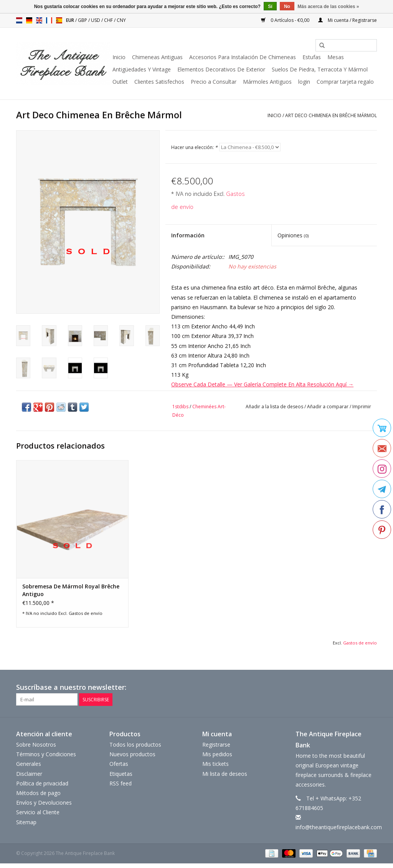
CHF (109, 20)
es (59, 20)
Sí (270, 7)
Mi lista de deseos (225, 773)
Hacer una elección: (194, 147)
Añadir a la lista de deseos (274, 407)
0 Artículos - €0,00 (286, 20)
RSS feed (121, 783)
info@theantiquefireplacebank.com (339, 827)
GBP (83, 20)
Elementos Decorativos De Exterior (221, 69)
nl (19, 20)
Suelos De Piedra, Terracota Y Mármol (320, 69)
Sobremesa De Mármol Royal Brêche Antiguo (71, 590)
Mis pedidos (217, 754)
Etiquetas (121, 773)
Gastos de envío (86, 613)
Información (188, 235)
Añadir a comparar (328, 407)
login (304, 82)
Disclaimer (29, 773)
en (39, 20)
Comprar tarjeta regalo (345, 82)
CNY (121, 20)
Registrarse (216, 745)
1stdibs (180, 407)
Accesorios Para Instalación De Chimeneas (243, 57)
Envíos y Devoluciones (44, 803)
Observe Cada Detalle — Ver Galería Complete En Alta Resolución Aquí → (262, 384)
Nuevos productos (132, 754)
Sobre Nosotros (36, 745)
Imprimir (362, 407)
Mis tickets (215, 764)
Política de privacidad (42, 783)
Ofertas (119, 764)
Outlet (120, 82)
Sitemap (26, 822)
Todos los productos (135, 745)
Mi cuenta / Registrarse (348, 20)
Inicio (119, 57)
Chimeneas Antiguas (157, 57)
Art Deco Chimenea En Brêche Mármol (331, 115)
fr (49, 20)
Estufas (312, 57)
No (287, 7)
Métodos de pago (38, 793)
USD (96, 20)
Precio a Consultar (214, 82)
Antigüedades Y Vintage (142, 69)
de (29, 20)
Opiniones (293, 235)
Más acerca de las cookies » (328, 7)
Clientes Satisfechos (159, 82)
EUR (71, 20)
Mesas (336, 57)
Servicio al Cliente (38, 812)
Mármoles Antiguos (267, 82)
